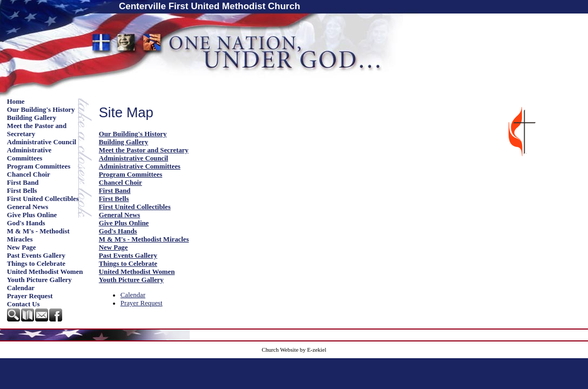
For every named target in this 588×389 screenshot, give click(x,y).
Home (16, 102)
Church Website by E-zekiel (294, 350)
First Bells (22, 191)
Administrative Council (42, 142)
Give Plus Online (32, 215)
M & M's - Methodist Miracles (38, 235)
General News (28, 207)
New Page (22, 247)
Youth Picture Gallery (39, 280)
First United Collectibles (43, 199)
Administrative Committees (29, 154)
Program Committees (39, 166)
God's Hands (26, 223)
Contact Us (24, 304)
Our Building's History (41, 110)
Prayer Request (30, 296)
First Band (23, 183)
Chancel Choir (29, 175)
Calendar (21, 288)
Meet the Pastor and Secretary (37, 130)
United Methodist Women (45, 272)
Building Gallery (32, 118)
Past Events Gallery (36, 256)
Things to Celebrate (36, 264)
